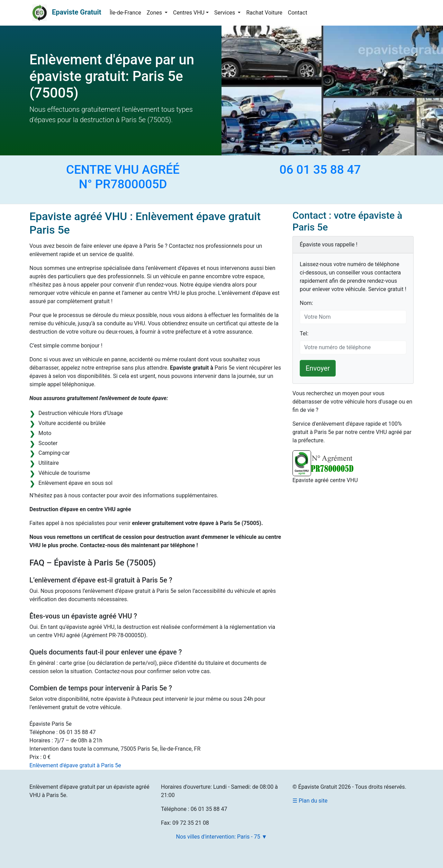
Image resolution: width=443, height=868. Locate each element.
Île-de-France (125, 13)
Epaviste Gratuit (77, 12)
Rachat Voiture (264, 13)
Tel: (304, 333)
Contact (298, 13)
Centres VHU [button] (189, 13)
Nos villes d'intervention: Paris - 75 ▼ (221, 837)
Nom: (306, 303)
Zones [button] (155, 13)
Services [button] (225, 13)
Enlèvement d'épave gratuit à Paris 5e (75, 765)
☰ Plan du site (310, 801)
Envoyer (318, 368)
